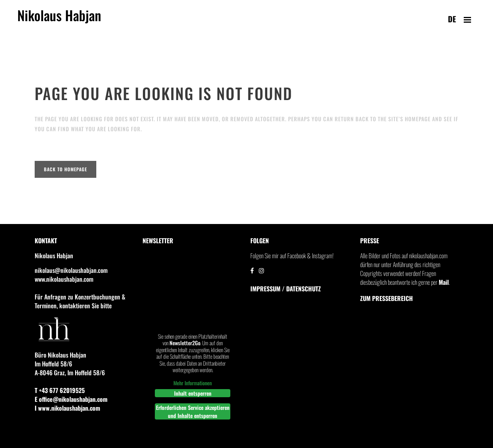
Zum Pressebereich (387, 298)
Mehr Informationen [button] (193, 383)
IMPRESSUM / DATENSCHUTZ (286, 289)
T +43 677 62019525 (60, 390)
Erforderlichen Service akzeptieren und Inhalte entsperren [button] (193, 411)
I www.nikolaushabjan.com (67, 408)
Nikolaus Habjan (59, 20)
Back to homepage (65, 169)
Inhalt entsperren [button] (193, 393)
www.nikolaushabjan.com (64, 279)
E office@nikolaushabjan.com (71, 399)
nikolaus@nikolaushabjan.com (71, 270)
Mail (444, 282)
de (452, 19)
